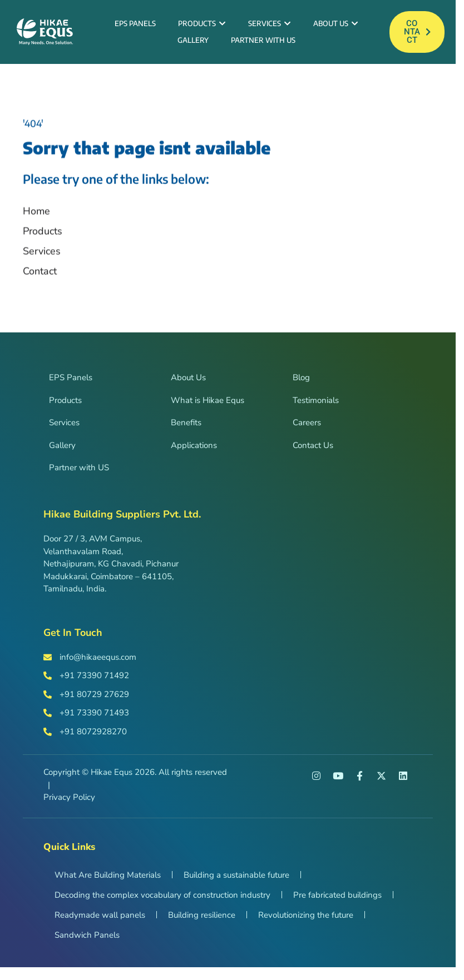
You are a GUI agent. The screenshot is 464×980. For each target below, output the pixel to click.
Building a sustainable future (236, 879)
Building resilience (202, 919)
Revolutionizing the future (306, 919)
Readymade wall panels (100, 919)
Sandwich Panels (87, 939)
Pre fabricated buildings (337, 899)
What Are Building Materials (108, 879)
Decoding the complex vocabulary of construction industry (162, 899)
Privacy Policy (69, 802)
